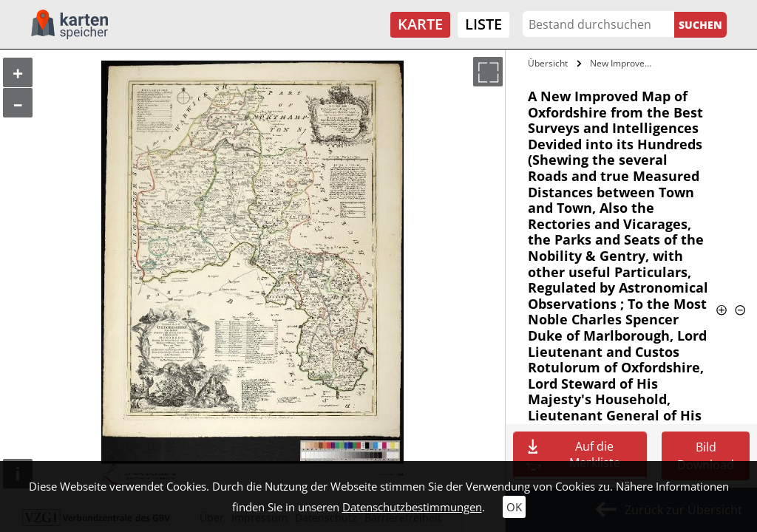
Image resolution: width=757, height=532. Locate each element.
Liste (483, 24)
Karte (420, 24)
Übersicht (548, 63)
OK (514, 507)
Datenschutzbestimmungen (412, 507)
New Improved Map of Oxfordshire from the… (624, 63)
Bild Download (706, 456)
